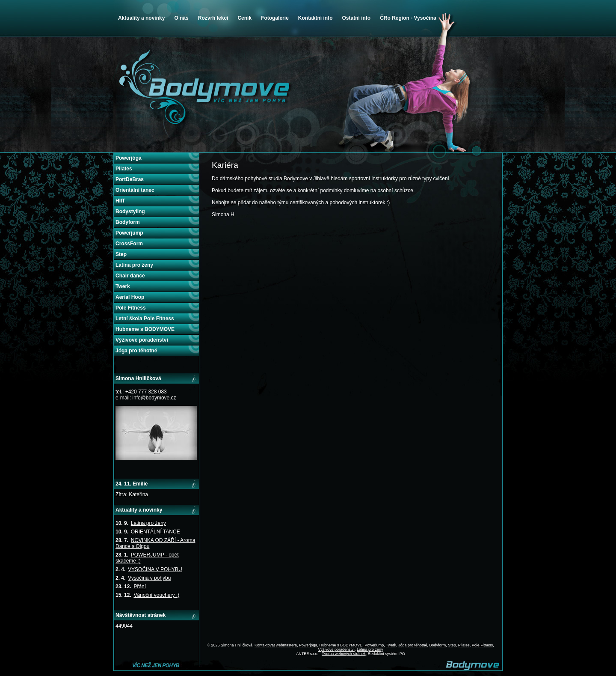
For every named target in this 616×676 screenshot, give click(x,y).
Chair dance (130, 276)
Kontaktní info (315, 18)
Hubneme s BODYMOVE (145, 329)
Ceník (244, 18)
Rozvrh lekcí (213, 18)
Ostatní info (356, 18)
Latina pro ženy (134, 265)
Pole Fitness (131, 308)
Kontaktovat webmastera (276, 645)
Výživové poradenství (142, 340)
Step (121, 254)
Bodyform (128, 222)
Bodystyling (130, 211)
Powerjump (129, 233)
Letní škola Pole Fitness (145, 319)
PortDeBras (130, 179)
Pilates (124, 169)
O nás (181, 18)
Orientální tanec (135, 190)
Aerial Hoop (130, 297)
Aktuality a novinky (141, 18)
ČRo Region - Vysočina (408, 18)
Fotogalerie (275, 18)
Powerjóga (129, 158)
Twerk (123, 286)
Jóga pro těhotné (136, 351)
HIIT (120, 201)
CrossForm (129, 244)
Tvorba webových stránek (344, 654)
